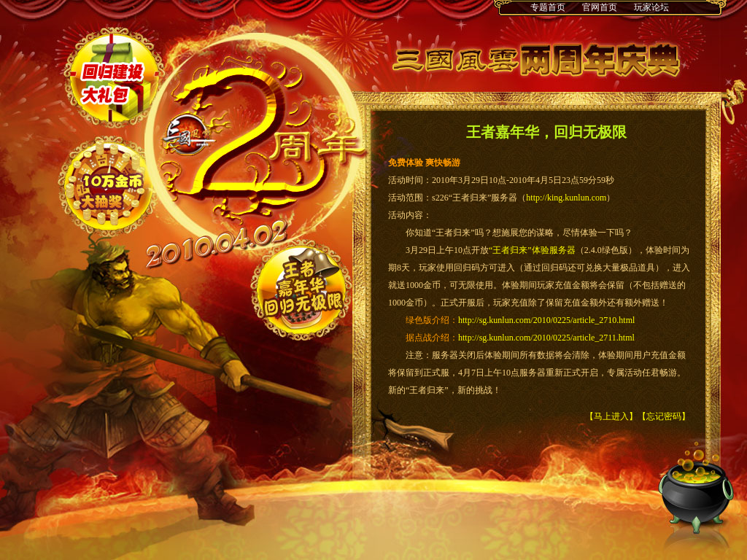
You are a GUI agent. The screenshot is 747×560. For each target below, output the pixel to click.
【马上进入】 (611, 416)
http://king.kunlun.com (566, 198)
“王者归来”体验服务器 (532, 250)
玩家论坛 (651, 7)
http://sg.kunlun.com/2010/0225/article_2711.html (546, 338)
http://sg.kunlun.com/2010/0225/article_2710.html (546, 320)
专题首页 (548, 7)
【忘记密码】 (664, 416)
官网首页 (600, 7)
